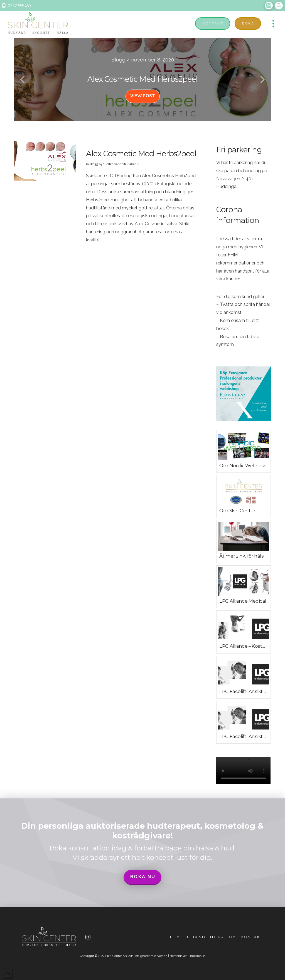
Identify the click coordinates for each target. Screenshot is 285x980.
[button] (279, 6)
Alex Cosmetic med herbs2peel (141, 154)
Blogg (94, 164)
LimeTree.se (197, 956)
